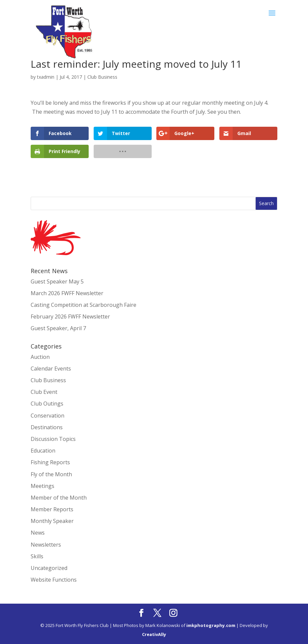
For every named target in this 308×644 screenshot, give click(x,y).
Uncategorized (49, 568)
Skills (37, 556)
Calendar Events (51, 369)
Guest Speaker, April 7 (58, 328)
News (38, 533)
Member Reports (52, 509)
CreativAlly (154, 634)
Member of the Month (59, 498)
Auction (40, 357)
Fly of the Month (51, 474)
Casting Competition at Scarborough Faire (83, 305)
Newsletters (46, 545)
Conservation (47, 416)
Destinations (47, 427)
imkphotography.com (211, 625)
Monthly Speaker (52, 521)
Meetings (42, 486)
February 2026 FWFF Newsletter (70, 316)
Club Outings (47, 404)
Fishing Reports (50, 462)
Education (43, 451)
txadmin (46, 77)
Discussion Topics (53, 439)
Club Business (102, 77)
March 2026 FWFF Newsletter (67, 293)
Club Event (44, 392)
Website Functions (54, 580)
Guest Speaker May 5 (57, 281)
